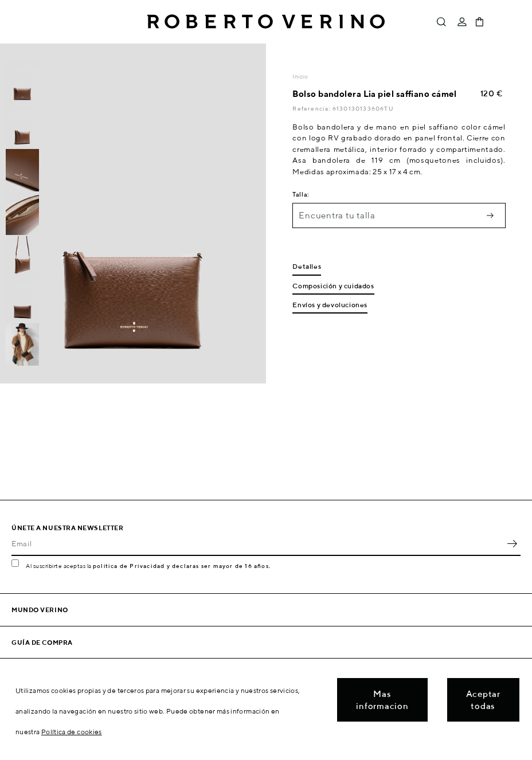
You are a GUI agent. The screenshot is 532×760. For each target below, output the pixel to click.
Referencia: (312, 108)
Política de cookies (72, 732)
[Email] (257, 543)
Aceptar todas (483, 700)
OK (512, 543)
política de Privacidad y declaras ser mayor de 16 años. (182, 566)
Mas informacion (382, 700)
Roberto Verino (266, 22)
